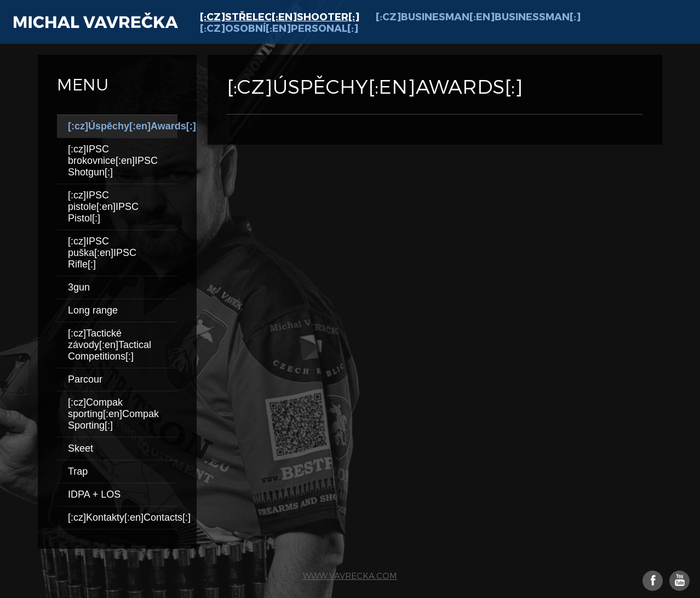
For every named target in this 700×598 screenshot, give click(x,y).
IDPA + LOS (94, 494)
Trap (78, 471)
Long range (93, 310)
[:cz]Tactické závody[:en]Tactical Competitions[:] (110, 345)
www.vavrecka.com (350, 576)
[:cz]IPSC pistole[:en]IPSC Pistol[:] (103, 207)
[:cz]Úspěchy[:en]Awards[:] (123, 126)
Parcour (85, 379)
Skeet (81, 448)
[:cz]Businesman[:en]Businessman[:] (478, 16)
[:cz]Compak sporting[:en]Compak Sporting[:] (113, 414)
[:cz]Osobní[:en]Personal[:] (279, 28)
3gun (79, 287)
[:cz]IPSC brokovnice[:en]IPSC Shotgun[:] (113, 161)
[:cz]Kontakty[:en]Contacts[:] (123, 517)
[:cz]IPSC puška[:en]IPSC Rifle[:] (102, 253)
